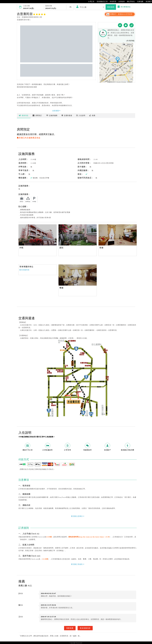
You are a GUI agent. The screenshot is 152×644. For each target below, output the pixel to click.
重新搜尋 (111, 7)
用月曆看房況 (124, 7)
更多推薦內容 (85, 628)
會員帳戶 (148, 2)
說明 (81, 115)
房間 (37, 115)
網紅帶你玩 (130, 2)
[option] (38, 235)
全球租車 (120, 2)
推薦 (92, 115)
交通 (67, 115)
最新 (24, 115)
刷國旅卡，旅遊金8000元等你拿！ (120, 14)
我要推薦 (70, 628)
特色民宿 (112, 2)
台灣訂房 (90, 2)
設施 (52, 115)
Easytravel (79, 643)
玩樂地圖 (139, 2)
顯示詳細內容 (24, 270)
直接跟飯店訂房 (101, 2)
